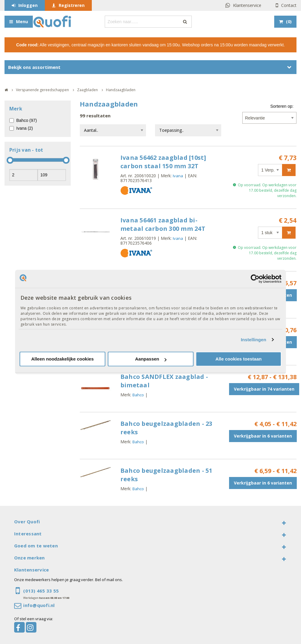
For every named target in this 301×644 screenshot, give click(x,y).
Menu (22, 22)
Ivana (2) (25, 128)
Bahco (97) (26, 120)
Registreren (72, 5)
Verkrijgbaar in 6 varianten (263, 436)
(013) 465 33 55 (41, 591)
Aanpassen (151, 359)
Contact (289, 5)
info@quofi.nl (39, 605)
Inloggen (28, 5)
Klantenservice (247, 5)
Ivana (178, 176)
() (289, 22)
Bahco (138, 395)
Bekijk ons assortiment (34, 67)
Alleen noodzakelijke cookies (63, 359)
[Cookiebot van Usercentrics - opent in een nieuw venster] (255, 279)
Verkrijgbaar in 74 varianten (264, 389)
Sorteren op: (282, 106)
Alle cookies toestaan (239, 359)
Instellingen (254, 340)
